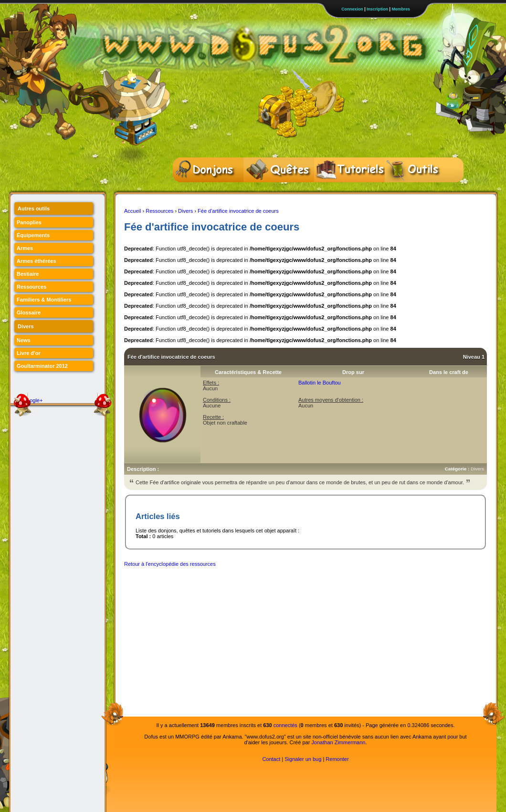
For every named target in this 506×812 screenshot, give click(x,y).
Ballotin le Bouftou (320, 383)
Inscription (377, 9)
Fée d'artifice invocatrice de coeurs (238, 211)
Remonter (337, 759)
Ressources (159, 211)
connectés (285, 725)
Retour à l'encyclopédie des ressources (170, 564)
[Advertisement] (277, 639)
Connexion (352, 9)
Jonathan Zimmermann (338, 742)
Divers (185, 211)
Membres (401, 9)
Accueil (132, 211)
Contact (271, 759)
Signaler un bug (303, 759)
